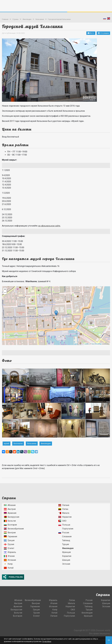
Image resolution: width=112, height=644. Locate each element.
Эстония (64, 564)
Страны (15, 19)
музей (7, 443)
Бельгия (10, 521)
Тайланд (64, 540)
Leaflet (87, 344)
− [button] (5, 293)
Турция (64, 544)
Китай (9, 568)
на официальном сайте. (49, 226)
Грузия (9, 544)
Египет (9, 548)
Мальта (64, 513)
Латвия (64, 505)
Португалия (66, 529)
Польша (64, 525)
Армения (10, 513)
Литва (63, 509)
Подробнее (47, 641)
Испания (10, 560)
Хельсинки (40, 19)
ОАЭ (62, 521)
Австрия (10, 509)
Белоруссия (12, 517)
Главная (5, 19)
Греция (9, 540)
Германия (10, 536)
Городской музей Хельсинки (59, 19)
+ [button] (5, 289)
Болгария (10, 525)
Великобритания (14, 529)
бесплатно (18, 443)
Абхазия (10, 505)
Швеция (64, 560)
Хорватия (65, 556)
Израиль (10, 552)
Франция (65, 552)
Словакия (65, 536)
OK (109, 640)
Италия (9, 556)
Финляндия (27, 19)
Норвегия (65, 517)
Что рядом (103, 33)
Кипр (8, 564)
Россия (64, 533)
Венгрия (10, 533)
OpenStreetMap (97, 344)
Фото (91, 33)
